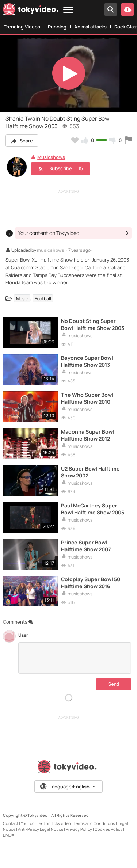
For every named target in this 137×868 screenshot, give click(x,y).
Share (22, 141)
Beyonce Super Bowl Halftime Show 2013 (87, 361)
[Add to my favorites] (75, 140)
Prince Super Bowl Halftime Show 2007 (86, 546)
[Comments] (75, 658)
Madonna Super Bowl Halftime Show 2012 (87, 435)
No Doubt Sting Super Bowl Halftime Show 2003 (93, 324)
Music (22, 298)
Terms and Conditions (94, 823)
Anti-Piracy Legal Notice (41, 829)
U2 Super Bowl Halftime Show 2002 (90, 472)
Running (57, 27)
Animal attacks (90, 27)
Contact (11, 823)
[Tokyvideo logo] (31, 11)
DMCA (9, 835)
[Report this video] (128, 140)
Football (43, 298)
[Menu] (68, 10)
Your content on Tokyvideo (46, 823)
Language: (68, 787)
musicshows (51, 251)
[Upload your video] (128, 9)
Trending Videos (22, 27)
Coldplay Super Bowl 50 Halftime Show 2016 (91, 583)
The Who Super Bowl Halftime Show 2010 (87, 398)
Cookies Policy (109, 829)
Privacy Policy (79, 829)
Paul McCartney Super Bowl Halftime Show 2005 (93, 509)
